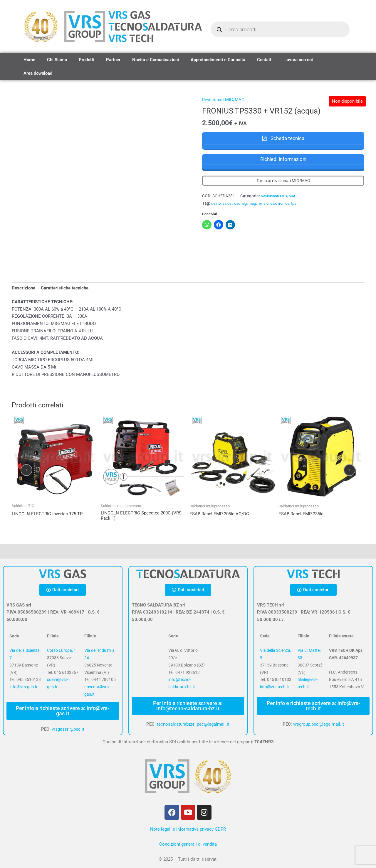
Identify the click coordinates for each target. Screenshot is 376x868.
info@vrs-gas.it (23, 687)
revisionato (272, 203)
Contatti (265, 60)
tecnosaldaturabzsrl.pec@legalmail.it (193, 724)
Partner (113, 60)
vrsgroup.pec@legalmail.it (319, 724)
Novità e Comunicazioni (156, 60)
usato (216, 203)
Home (29, 60)
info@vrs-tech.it (275, 687)
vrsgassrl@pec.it (68, 729)
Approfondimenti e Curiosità (218, 60)
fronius (290, 203)
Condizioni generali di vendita (188, 844)
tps (301, 203)
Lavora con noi (299, 60)
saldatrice (233, 203)
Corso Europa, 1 (62, 651)
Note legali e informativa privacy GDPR (188, 829)
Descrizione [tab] (23, 288)
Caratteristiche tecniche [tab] (65, 288)
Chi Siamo (57, 60)
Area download (38, 73)
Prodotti (87, 60)
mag (256, 203)
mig (247, 203)
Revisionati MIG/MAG (223, 100)
